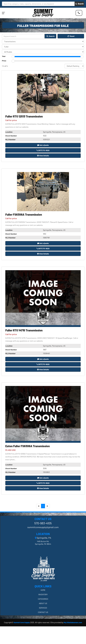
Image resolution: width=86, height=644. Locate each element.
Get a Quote (43, 145)
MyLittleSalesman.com (73, 622)
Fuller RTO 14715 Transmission (24, 330)
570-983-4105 (43, 523)
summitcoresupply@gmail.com (43, 527)
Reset (71, 36)
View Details (43, 156)
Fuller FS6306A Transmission (24, 214)
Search (79, 4)
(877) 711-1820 (43, 150)
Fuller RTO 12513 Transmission (24, 116)
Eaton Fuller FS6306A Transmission (28, 446)
